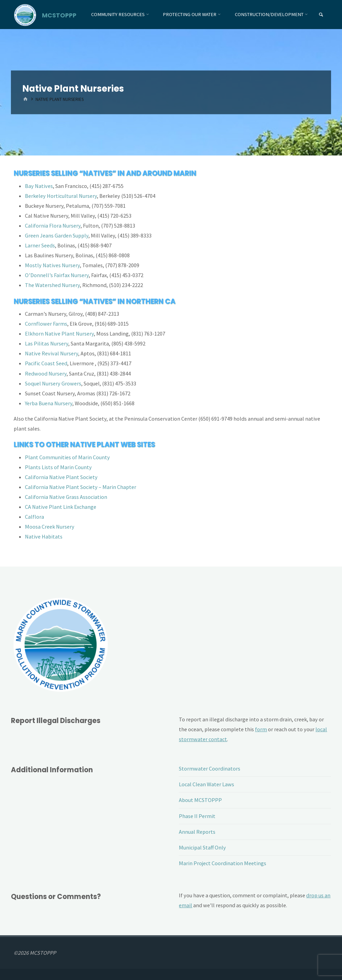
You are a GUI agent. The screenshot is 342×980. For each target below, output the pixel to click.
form (261, 729)
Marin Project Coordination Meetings (223, 863)
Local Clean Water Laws (206, 784)
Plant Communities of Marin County (67, 457)
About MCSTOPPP (200, 800)
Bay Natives (39, 186)
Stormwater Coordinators (210, 768)
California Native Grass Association (66, 497)
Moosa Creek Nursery (50, 527)
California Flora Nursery (53, 226)
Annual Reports (197, 832)
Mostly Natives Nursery (52, 265)
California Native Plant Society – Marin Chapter (81, 487)
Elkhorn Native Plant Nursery (59, 334)
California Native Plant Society (61, 477)
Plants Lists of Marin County (58, 467)
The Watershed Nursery (52, 285)
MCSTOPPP (59, 15)
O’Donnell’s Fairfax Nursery (57, 275)
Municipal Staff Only (202, 847)
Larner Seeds (40, 245)
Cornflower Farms (46, 324)
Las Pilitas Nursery (47, 343)
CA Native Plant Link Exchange (61, 507)
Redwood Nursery (46, 373)
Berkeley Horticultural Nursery (61, 196)
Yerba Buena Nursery (49, 403)
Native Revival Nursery (52, 353)
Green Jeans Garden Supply (57, 235)
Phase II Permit (197, 816)
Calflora (34, 517)
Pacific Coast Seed (46, 363)
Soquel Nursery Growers (53, 383)
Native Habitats (44, 536)
